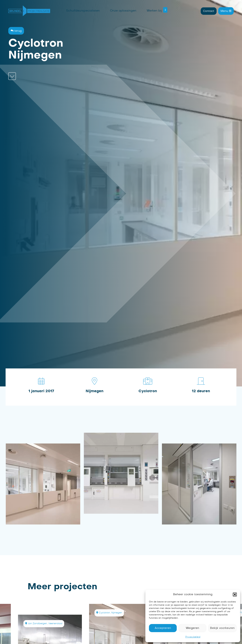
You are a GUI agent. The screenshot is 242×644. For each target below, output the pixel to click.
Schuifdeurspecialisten (83, 11)
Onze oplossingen (123, 11)
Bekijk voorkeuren (222, 628)
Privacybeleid (193, 637)
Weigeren (192, 628)
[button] (235, 595)
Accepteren (163, 628)
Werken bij (154, 11)
